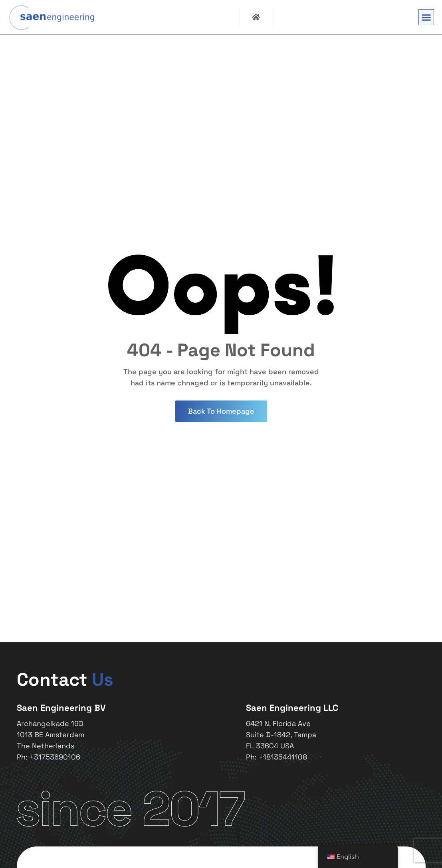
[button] (426, 17)
